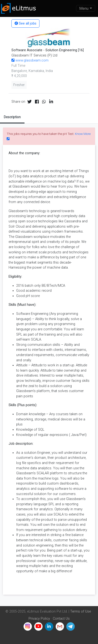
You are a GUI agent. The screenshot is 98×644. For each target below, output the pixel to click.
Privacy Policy (39, 619)
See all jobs (25, 23)
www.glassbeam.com (30, 60)
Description (12, 117)
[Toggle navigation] (86, 8)
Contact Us (61, 619)
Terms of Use (81, 611)
